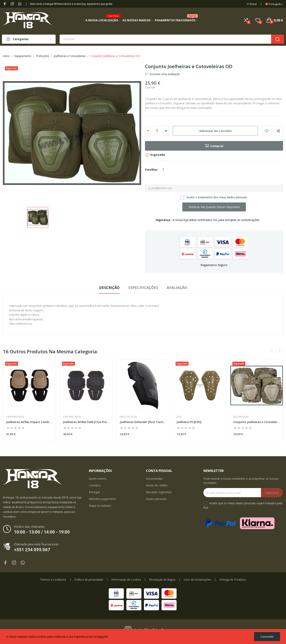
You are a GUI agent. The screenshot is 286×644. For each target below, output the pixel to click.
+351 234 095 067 (32, 550)
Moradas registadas (159, 492)
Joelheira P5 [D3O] (189, 422)
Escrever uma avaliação (164, 74)
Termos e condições (53, 580)
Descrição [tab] (109, 288)
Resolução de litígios (162, 580)
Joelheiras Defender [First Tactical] (143, 422)
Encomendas (154, 479)
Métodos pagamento (102, 499)
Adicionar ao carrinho (215, 131)
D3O (179, 417)
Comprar (214, 146)
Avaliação (177, 288)
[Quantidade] (157, 131)
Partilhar (163, 170)
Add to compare (278, 131)
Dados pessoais (156, 499)
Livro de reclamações (198, 580)
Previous (272, 351)
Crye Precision (15, 417)
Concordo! (267, 637)
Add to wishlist (267, 131)
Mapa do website (100, 506)
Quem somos (98, 479)
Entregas (94, 492)
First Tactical (128, 417)
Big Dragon (241, 417)
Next (280, 351)
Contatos (95, 485)
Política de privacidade (89, 580)
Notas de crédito (157, 485)
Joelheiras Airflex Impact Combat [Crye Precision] (29, 422)
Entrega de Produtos (233, 580)
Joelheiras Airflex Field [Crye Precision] (86, 422)
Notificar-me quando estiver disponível (214, 207)
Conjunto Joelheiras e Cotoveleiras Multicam (257, 422)
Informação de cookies (126, 580)
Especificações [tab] (143, 288)
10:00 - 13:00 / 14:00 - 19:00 (42, 532)
